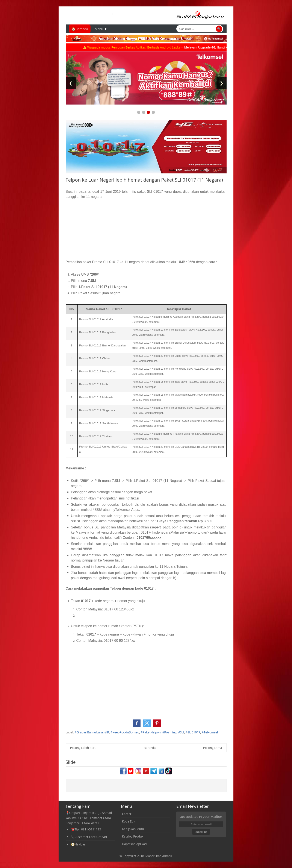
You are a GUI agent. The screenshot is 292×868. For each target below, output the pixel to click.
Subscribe (201, 832)
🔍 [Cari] (219, 29)
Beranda (150, 748)
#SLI (181, 732)
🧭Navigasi (79, 844)
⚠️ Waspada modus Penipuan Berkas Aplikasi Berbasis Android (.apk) (139, 47)
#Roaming (169, 732)
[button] (137, 723)
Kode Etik (129, 821)
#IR (107, 732)
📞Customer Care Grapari (89, 837)
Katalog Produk (133, 836)
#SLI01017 (193, 732)
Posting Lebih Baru (83, 748)
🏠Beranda (80, 29)
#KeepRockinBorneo (125, 732)
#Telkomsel (210, 732)
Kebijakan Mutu (133, 829)
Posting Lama (213, 748)
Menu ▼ (101, 29)
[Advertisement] (146, 229)
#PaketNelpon (151, 732)
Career (127, 814)
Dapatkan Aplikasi (135, 844)
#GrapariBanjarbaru (89, 732)
